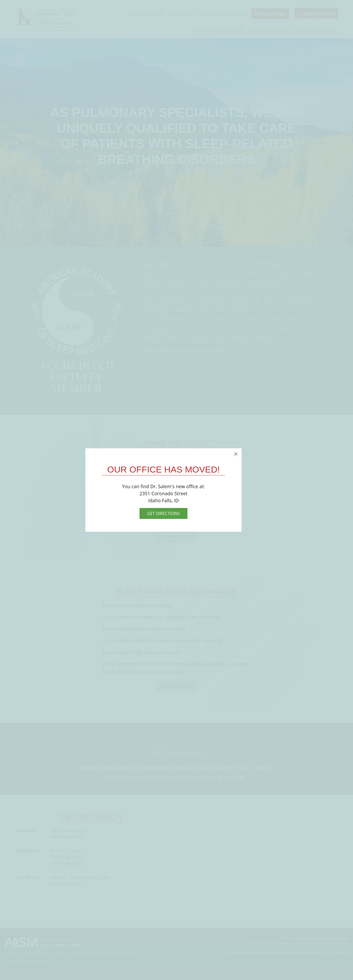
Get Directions (164, 513)
